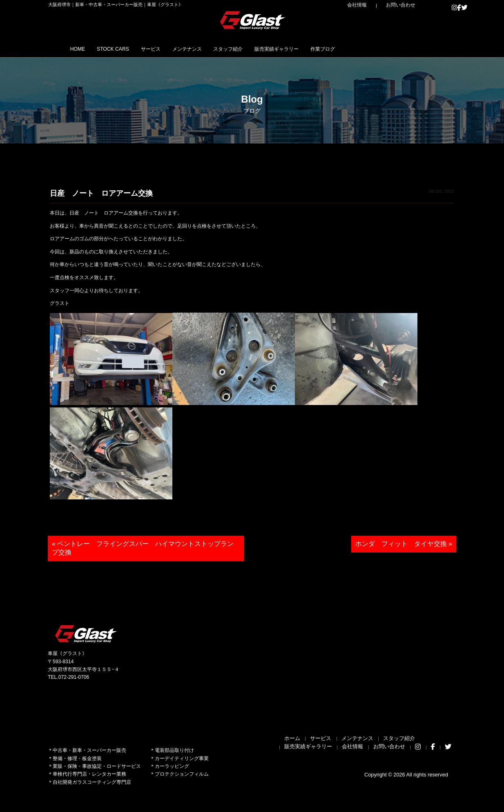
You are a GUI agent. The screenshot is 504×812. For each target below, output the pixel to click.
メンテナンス (224, 49)
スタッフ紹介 (277, 49)
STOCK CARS (128, 49)
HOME (82, 49)
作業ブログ (396, 49)
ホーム (292, 738)
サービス (177, 49)
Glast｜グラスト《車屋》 (253, 20)
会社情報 (375, 5)
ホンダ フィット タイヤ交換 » (404, 544)
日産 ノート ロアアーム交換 (101, 193)
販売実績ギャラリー (338, 49)
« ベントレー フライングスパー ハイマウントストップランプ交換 (143, 548)
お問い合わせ (407, 5)
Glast (87, 634)
